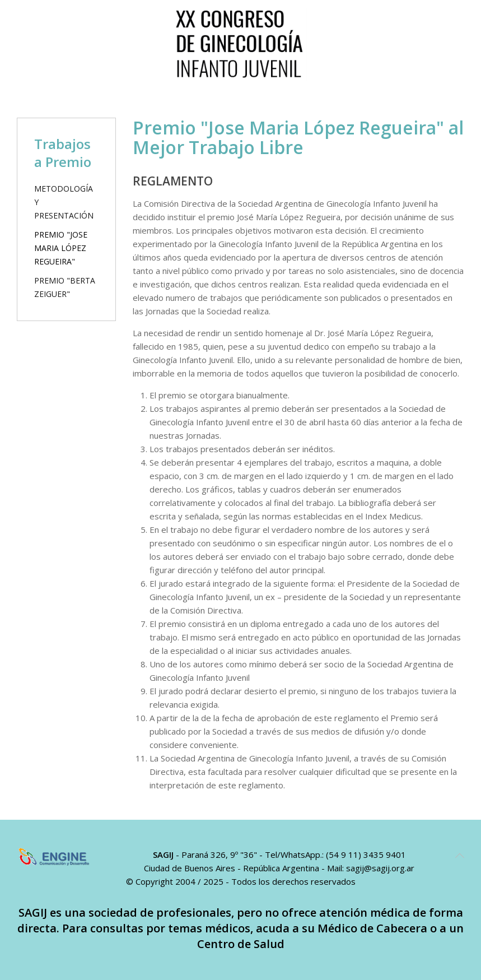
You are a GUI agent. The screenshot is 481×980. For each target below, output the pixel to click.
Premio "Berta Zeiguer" (65, 287)
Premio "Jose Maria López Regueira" (61, 248)
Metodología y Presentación (64, 202)
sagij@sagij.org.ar (380, 868)
